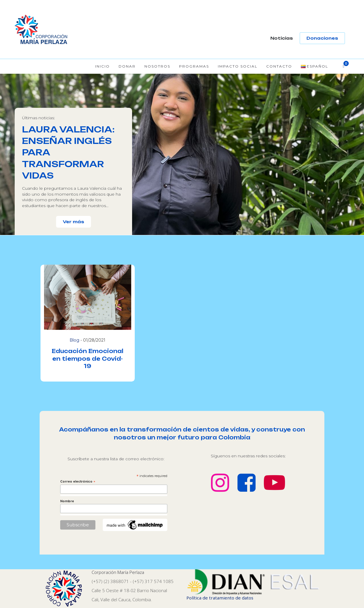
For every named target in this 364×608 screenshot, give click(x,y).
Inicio (102, 66)
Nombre (67, 501)
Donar (127, 66)
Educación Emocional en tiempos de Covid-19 (87, 358)
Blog (74, 340)
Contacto (279, 66)
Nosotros (157, 66)
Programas (194, 66)
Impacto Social (238, 66)
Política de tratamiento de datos (220, 598)
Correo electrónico (78, 482)
